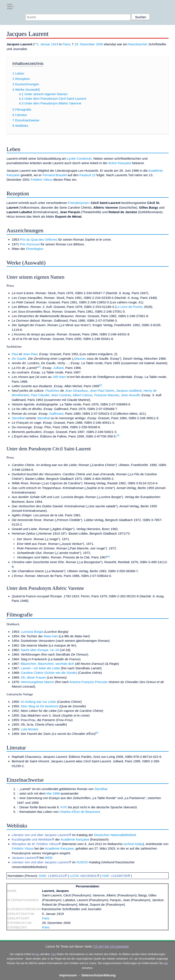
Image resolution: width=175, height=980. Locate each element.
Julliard (58, 368)
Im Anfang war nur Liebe (38, 702)
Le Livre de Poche (129, 307)
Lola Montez (30, 729)
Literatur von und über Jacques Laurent (40, 835)
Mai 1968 (53, 793)
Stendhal (18, 418)
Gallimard (56, 414)
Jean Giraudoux (76, 391)
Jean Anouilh (130, 395)
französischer (138, 44)
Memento (70, 844)
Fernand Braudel (55, 175)
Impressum (68, 975)
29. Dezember (85, 44)
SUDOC (82, 862)
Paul (15, 354)
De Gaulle (19, 359)
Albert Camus (83, 395)
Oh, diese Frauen (33, 677)
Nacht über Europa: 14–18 (40, 650)
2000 (99, 44)
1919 (55, 44)
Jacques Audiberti (129, 391)
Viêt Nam (59, 377)
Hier (54, 954)
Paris (66, 44)
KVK (64, 807)
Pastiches (52, 391)
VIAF (106, 876)
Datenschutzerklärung (99, 975)
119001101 (56, 876)
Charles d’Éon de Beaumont (80, 812)
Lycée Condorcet (79, 158)
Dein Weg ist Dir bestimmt (40, 706)
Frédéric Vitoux (42, 180)
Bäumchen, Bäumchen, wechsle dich (47, 664)
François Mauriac (107, 395)
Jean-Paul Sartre (102, 391)
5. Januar (43, 44)
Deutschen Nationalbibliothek (115, 835)
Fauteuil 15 (87, 175)
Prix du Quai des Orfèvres (39, 239)
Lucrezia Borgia (32, 632)
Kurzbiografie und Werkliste (32, 839)
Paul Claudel (40, 395)
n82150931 (88, 876)
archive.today (133, 844)
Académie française (75, 839)
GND (42, 876)
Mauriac (80, 359)
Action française (120, 163)
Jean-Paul (30, 354)
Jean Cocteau (61, 395)
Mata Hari (51, 636)
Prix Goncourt (30, 244)
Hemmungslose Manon (37, 682)
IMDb (49, 858)
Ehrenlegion (35, 249)
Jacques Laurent (24, 858)
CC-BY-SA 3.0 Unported (111, 946)
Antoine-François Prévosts (88, 682)
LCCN (74, 876)
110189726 (119, 876)
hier (37, 954)
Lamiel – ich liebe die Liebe (40, 668)
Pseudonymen (79, 203)
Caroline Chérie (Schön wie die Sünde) (49, 673)
